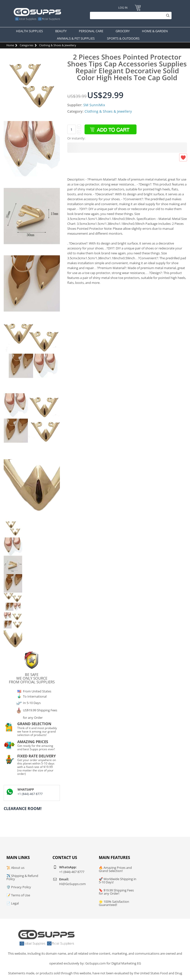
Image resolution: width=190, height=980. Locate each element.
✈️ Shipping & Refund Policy (22, 877)
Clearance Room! (23, 809)
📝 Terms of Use (18, 895)
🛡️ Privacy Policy (19, 887)
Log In (123, 8)
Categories (26, 45)
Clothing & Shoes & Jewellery (58, 45)
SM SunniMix (94, 105)
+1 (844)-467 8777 (30, 794)
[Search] (130, 15)
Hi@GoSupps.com (72, 884)
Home (10, 45)
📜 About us (15, 868)
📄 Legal (13, 903)
